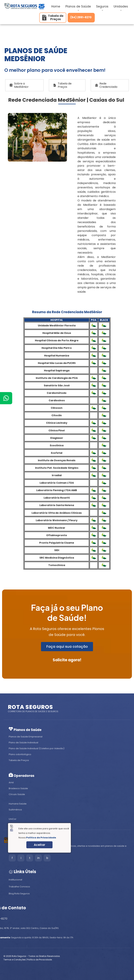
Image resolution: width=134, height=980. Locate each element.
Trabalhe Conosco (19, 887)
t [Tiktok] (30, 858)
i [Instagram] (21, 858)
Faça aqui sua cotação (67, 646)
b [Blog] (47, 858)
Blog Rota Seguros (19, 894)
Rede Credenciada (106, 85)
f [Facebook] (12, 858)
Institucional (15, 880)
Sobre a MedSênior (19, 85)
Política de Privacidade (41, 838)
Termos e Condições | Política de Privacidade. (28, 960)
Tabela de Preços (62, 85)
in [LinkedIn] (38, 858)
